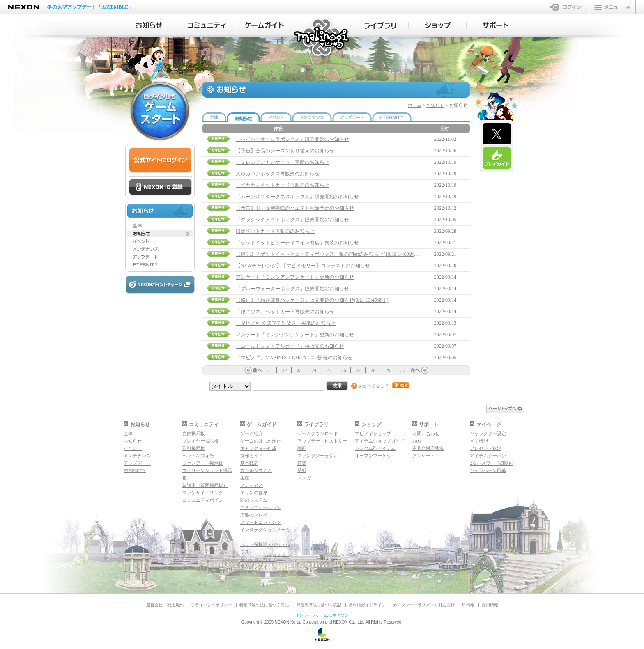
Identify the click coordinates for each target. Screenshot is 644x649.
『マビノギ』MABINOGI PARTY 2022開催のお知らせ (294, 358)
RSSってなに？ (374, 386)
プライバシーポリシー (212, 605)
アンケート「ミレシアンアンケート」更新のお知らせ (295, 277)
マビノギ (322, 38)
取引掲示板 (194, 448)
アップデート (137, 463)
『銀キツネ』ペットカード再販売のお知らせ (285, 312)
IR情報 (468, 605)
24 (314, 370)
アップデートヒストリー (322, 441)
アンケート (424, 456)
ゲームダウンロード (318, 433)
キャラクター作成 (258, 448)
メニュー (613, 7)
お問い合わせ (426, 433)
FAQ (417, 441)
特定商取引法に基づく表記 (264, 605)
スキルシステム (256, 470)
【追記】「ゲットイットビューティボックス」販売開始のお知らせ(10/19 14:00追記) (328, 254)
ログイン (567, 7)
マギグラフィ (254, 566)
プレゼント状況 (486, 448)
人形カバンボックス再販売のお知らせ (278, 174)
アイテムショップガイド (380, 441)
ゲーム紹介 (252, 433)
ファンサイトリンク (203, 493)
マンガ (304, 478)
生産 (245, 478)
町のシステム (254, 500)
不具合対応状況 (428, 448)
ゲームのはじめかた (261, 441)
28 (373, 370)
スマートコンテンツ (261, 522)
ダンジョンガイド (258, 559)
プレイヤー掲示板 (200, 441)
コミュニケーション (261, 507)
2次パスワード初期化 (491, 463)
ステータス (252, 485)
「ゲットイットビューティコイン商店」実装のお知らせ (297, 243)
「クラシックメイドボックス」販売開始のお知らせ (292, 220)
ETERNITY (135, 470)
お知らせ (435, 105)
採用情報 (490, 605)
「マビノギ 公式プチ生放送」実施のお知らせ (286, 323)
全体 (128, 433)
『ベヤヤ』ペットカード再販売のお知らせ (283, 185)
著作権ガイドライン (367, 605)
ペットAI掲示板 (198, 456)
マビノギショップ (373, 433)
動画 (302, 448)
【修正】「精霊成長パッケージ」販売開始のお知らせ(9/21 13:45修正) (312, 300)
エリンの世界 (254, 493)
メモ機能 (479, 441)
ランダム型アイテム (375, 448)
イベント (133, 448)
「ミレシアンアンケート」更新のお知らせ (283, 162)
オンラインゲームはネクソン (322, 615)
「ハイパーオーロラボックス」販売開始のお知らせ (292, 139)
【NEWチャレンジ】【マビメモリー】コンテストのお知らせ (303, 266)
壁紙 (302, 470)
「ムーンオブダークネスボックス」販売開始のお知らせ (297, 197)
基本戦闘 (249, 463)
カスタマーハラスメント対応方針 (424, 605)
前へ (258, 370)
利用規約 (175, 605)
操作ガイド (252, 456)
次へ (415, 370)
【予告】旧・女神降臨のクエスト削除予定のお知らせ (295, 208)
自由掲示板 (194, 433)
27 (359, 370)
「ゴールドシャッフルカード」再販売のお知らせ (290, 346)
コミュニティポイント (205, 500)
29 (388, 370)
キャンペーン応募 (488, 470)
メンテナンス (137, 456)
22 (285, 370)
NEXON (24, 7)
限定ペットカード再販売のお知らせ (275, 231)
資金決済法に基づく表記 (319, 605)
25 (329, 370)
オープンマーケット (375, 456)
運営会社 (154, 605)
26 (344, 370)
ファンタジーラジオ (318, 456)
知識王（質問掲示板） (205, 485)
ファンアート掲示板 (203, 463)
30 (403, 370)
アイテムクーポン (488, 456)
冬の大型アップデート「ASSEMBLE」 (90, 7)
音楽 (302, 463)
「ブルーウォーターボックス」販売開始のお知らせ (292, 289)
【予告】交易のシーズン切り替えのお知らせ (285, 151)
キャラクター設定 (488, 433)
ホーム (415, 105)
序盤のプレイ (254, 515)
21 (270, 370)
